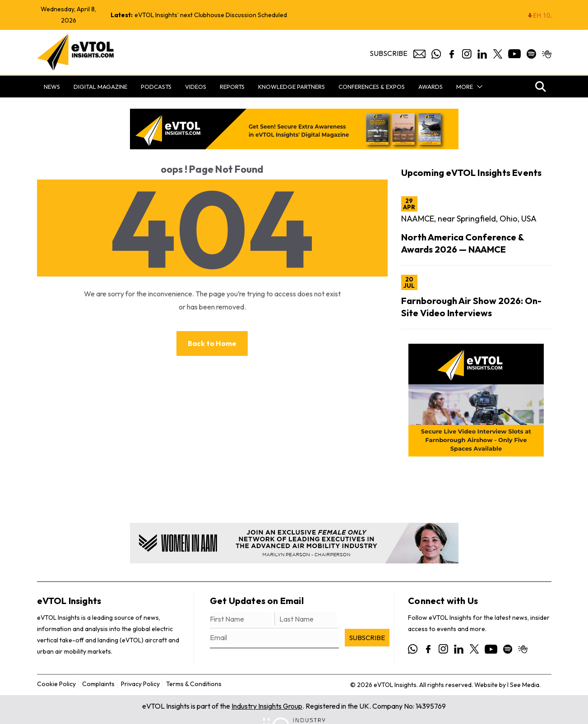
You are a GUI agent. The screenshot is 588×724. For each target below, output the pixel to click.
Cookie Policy (56, 684)
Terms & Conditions (194, 684)
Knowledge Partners (292, 87)
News (52, 87)
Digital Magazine (100, 87)
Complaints (98, 684)
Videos (196, 87)
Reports (232, 87)
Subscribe (389, 53)
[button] (478, 87)
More (465, 87)
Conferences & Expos (372, 87)
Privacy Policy (140, 684)
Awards (431, 87)
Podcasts (156, 87)
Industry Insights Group (267, 706)
